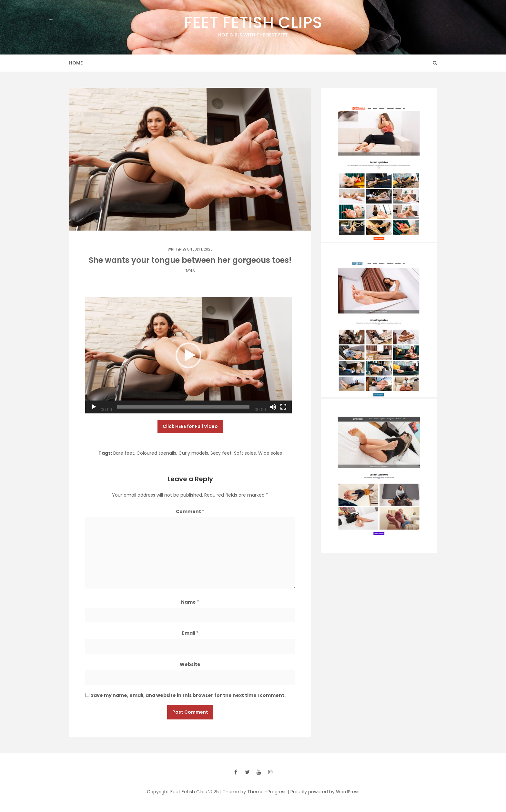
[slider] (183, 407)
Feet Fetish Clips (253, 25)
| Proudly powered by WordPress (324, 792)
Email (190, 633)
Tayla (190, 271)
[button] (188, 355)
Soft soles (245, 453)
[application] (188, 355)
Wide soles (270, 453)
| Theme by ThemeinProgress (253, 792)
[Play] (94, 407)
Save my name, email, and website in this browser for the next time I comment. (188, 695)
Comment (190, 511)
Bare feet (124, 453)
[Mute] (273, 407)
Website (190, 664)
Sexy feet (221, 453)
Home (76, 63)
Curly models (193, 453)
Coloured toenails (156, 453)
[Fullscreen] (283, 407)
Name (190, 602)
